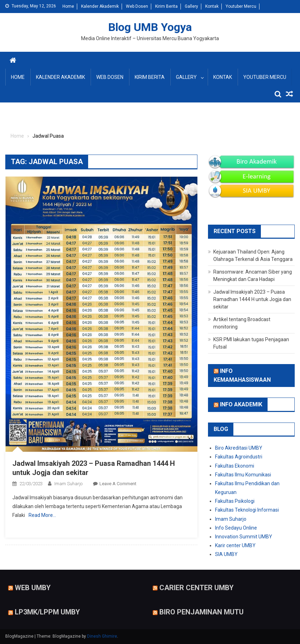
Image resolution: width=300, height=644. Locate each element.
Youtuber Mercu (241, 6)
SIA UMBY (226, 554)
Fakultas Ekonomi (235, 466)
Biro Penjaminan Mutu (201, 612)
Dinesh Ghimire (102, 636)
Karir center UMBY (235, 545)
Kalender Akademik (100, 6)
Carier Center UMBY (197, 587)
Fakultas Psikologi (235, 501)
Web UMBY (33, 587)
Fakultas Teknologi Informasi (247, 510)
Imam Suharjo (68, 484)
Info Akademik (241, 404)
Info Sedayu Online (236, 528)
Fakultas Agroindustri (239, 457)
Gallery (191, 6)
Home (68, 6)
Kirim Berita (166, 6)
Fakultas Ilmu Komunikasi (243, 475)
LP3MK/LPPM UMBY (47, 612)
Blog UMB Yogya (150, 27)
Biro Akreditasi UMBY (239, 448)
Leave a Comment (118, 484)
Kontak (212, 6)
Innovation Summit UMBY (244, 537)
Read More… (42, 515)
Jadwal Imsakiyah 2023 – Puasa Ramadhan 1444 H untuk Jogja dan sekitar (252, 299)
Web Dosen (137, 6)
